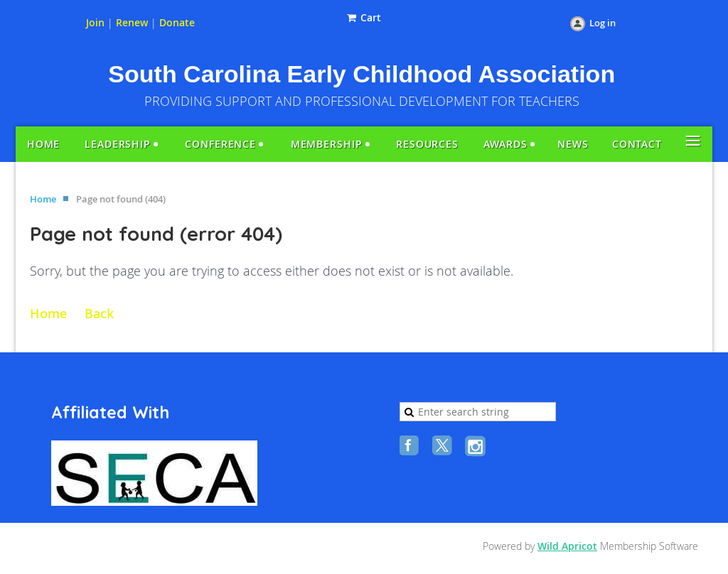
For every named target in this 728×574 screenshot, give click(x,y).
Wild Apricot (567, 546)
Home (43, 199)
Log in (603, 23)
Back (99, 313)
